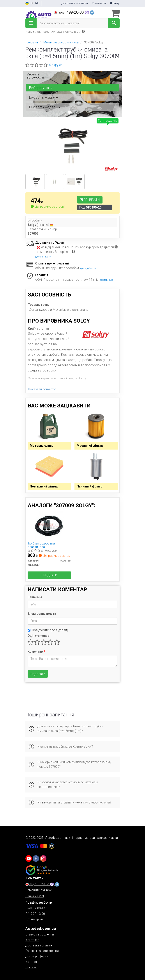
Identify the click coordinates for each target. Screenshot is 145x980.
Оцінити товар (38, 636)
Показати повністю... (43, 389)
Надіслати (38, 674)
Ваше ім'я (35, 597)
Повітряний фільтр (44, 486)
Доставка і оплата (75, 3)
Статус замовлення (40, 934)
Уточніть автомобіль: (36, 76)
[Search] (114, 23)
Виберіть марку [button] (43, 97)
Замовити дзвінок (38, 890)
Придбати (90, 200)
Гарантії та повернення (42, 951)
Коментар (36, 652)
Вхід (114, 3)
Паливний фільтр (89, 486)
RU (37, 3)
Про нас (31, 967)
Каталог (31, 962)
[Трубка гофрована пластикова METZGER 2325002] (49, 526)
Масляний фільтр (90, 446)
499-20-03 (69, 12)
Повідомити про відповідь (48, 630)
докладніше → (43, 257)
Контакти (99, 3)
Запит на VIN (35, 896)
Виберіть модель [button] (45, 107)
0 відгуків (56, 65)
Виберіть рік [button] (41, 88)
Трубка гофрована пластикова (41, 545)
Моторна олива (42, 446)
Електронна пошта (42, 614)
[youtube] (29, 859)
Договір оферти (37, 956)
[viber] (36, 859)
